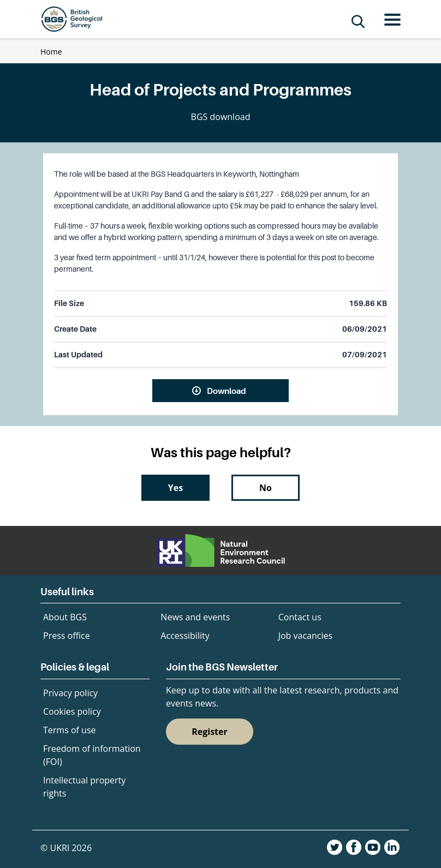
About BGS (65, 617)
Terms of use (70, 730)
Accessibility (185, 636)
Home (51, 52)
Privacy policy (70, 693)
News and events (195, 617)
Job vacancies (305, 636)
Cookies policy (72, 711)
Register (210, 732)
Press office (67, 636)
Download (227, 391)
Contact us (300, 617)
